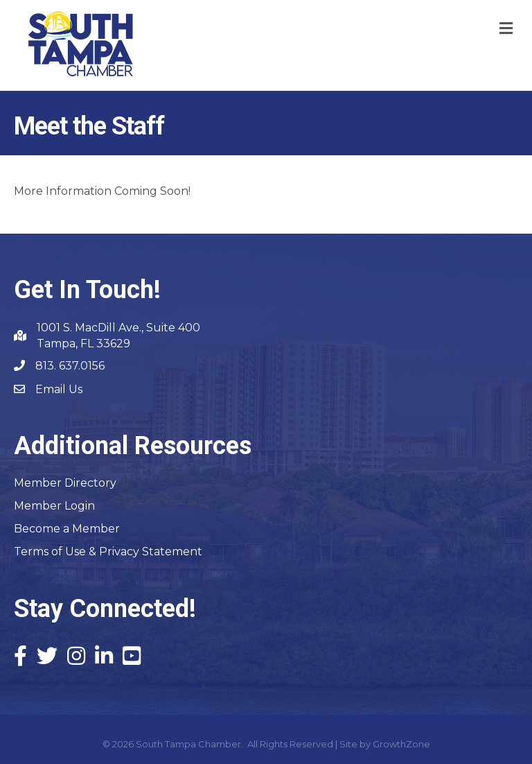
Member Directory (65, 483)
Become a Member (67, 529)
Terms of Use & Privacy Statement (108, 552)
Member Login (54, 506)
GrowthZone (401, 744)
